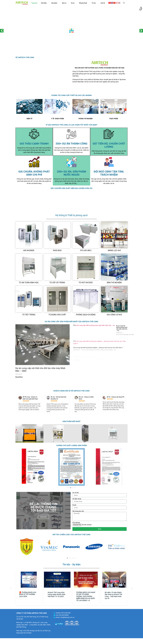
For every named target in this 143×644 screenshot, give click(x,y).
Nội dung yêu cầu (78, 511)
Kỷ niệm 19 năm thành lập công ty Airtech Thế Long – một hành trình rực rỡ (114, 595)
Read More (19, 377)
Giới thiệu (44, 3)
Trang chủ (34, 3)
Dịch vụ (65, 3)
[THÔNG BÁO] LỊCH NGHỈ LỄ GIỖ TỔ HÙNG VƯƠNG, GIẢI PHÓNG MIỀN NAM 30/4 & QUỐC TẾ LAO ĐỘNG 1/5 (86, 596)
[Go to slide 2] (69, 488)
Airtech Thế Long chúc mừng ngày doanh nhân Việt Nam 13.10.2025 (57, 594)
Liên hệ (103, 3)
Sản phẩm (55, 3)
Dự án (73, 3)
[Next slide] (39, 106)
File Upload (76, 523)
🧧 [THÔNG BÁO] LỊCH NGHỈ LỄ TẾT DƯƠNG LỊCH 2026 (28, 594)
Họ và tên (76, 493)
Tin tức (94, 3)
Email (74, 505)
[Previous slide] (20, 106)
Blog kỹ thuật (84, 3)
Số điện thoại (77, 499)
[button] (124, 3)
